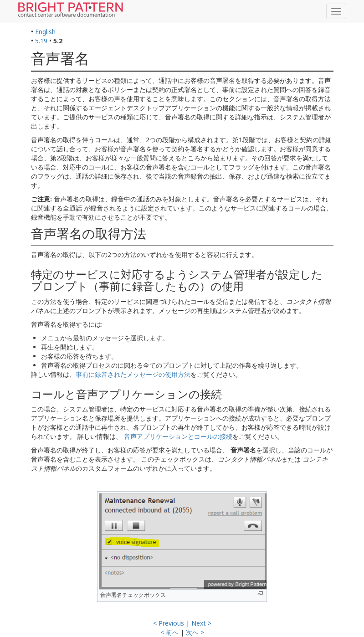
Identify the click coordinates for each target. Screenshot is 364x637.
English (45, 32)
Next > (201, 623)
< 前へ (169, 632)
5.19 (41, 41)
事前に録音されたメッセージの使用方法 (133, 374)
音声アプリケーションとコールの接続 (178, 436)
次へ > (195, 632)
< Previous (169, 623)
